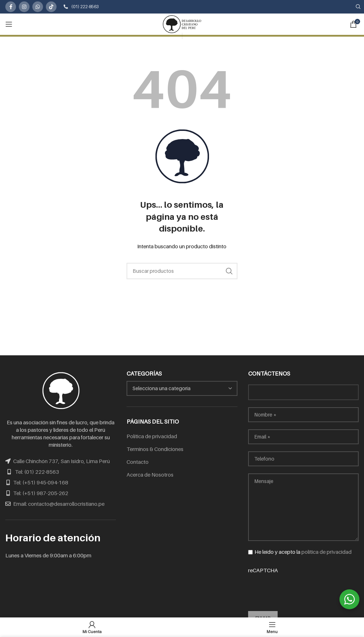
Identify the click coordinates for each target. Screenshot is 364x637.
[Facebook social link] (11, 7)
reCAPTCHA (303, 584)
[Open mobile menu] (9, 24)
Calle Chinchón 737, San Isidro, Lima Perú (61, 461)
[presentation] (302, 588)
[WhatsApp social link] (38, 7)
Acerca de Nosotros (150, 474)
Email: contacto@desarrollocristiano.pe (59, 504)
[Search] (182, 271)
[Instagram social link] (24, 7)
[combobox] (182, 388)
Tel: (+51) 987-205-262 (41, 493)
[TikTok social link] (51, 7)
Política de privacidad (152, 436)
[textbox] (162, 388)
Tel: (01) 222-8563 (37, 472)
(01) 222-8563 (81, 7)
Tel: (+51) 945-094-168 (41, 482)
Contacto (138, 462)
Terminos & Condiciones (155, 449)
